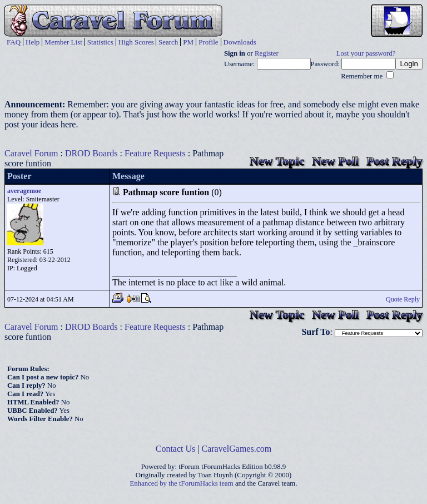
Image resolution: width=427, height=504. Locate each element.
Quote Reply (403, 299)
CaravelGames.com (237, 449)
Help (33, 42)
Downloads (240, 42)
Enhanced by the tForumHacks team (182, 483)
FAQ (14, 42)
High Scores (136, 42)
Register (267, 53)
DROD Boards (91, 153)
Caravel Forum (31, 153)
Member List (63, 42)
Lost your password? (366, 53)
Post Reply (394, 161)
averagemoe (24, 191)
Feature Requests (155, 153)
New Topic (277, 161)
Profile (208, 42)
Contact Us (176, 449)
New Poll (335, 161)
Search (168, 42)
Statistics (100, 42)
